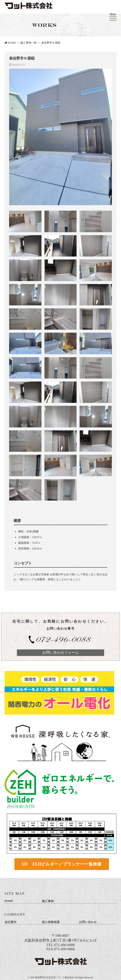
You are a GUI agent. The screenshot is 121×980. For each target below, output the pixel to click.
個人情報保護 (51, 922)
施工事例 (48, 901)
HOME (10, 43)
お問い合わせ (88, 922)
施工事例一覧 (28, 43)
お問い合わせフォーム (61, 652)
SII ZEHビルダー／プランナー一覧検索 (62, 864)
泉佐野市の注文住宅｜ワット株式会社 (55, 977)
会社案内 (10, 922)
